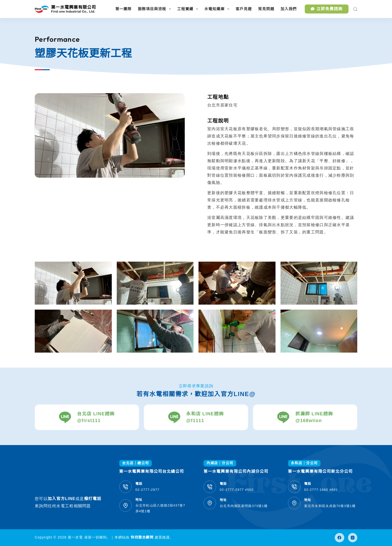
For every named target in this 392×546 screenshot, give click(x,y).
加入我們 (289, 9)
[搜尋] (355, 9)
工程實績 (189, 9)
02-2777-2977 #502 (237, 490)
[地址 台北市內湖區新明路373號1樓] (210, 503)
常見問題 (266, 9)
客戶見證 (244, 9)
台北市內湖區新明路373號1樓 (244, 506)
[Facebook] (339, 538)
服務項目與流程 (155, 9)
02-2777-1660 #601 (321, 490)
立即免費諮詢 (327, 9)
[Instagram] (353, 538)
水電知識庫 (218, 9)
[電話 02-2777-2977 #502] (210, 487)
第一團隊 (123, 9)
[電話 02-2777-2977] (125, 487)
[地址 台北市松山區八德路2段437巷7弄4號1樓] (125, 506)
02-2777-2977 (147, 490)
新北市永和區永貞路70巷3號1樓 (330, 506)
